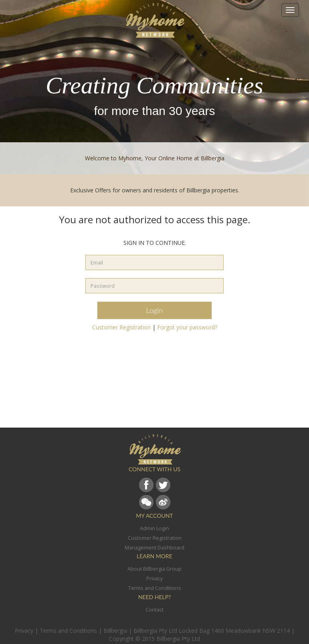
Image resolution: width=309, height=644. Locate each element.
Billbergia (115, 631)
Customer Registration (121, 327)
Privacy (24, 631)
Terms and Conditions (68, 631)
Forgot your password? (187, 327)
